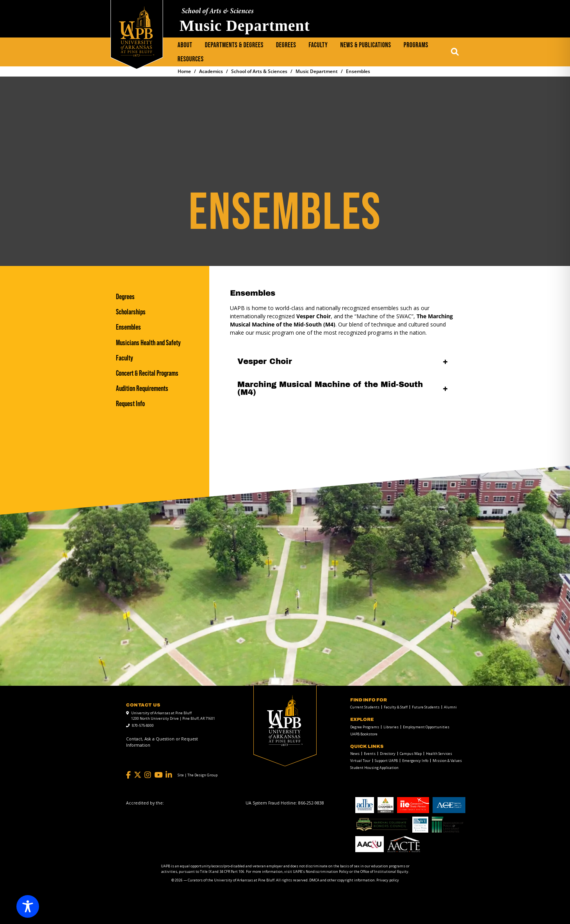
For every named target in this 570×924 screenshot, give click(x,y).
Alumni (450, 707)
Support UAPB (386, 761)
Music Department (245, 26)
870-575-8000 (143, 725)
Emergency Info (415, 761)
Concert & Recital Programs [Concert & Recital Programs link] (147, 373)
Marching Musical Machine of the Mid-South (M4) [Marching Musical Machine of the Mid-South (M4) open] (330, 388)
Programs (416, 45)
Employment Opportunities (426, 727)
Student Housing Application (374, 768)
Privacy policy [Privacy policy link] (388, 880)
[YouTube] (158, 775)
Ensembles (128, 327)
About (185, 45)
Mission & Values (447, 761)
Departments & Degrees (234, 45)
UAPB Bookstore (364, 734)
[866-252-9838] (311, 803)
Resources (191, 59)
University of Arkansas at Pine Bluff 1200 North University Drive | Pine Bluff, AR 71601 (173, 716)
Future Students (426, 707)
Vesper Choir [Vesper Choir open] (265, 361)
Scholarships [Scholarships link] (131, 312)
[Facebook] (128, 775)
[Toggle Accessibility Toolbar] (28, 906)
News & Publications (366, 45)
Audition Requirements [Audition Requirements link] (142, 388)
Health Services (439, 754)
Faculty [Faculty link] (125, 358)
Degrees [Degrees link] (125, 297)
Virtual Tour (360, 761)
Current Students (365, 707)
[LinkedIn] (169, 775)
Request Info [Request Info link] (130, 404)
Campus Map (411, 754)
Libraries (391, 727)
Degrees (286, 45)
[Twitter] (138, 775)
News (355, 754)
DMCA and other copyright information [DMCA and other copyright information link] (342, 880)
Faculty (318, 45)
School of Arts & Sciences (218, 12)
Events (370, 754)
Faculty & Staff (396, 707)
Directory (388, 754)
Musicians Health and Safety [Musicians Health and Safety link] (148, 343)
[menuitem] (185, 45)
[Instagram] (148, 775)
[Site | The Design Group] (198, 775)
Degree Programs (365, 727)
